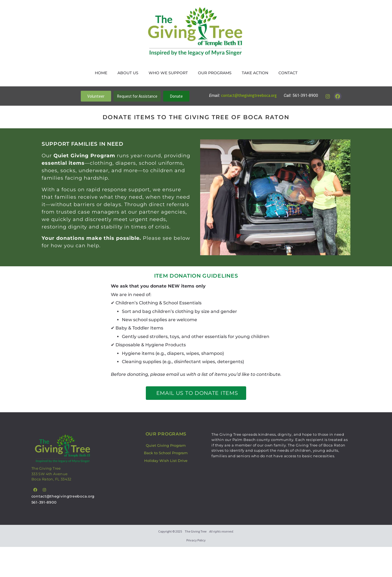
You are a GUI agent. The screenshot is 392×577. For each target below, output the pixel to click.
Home (101, 73)
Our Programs (215, 73)
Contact (288, 73)
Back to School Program (166, 453)
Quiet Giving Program (166, 445)
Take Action (255, 73)
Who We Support (168, 73)
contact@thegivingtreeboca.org (249, 95)
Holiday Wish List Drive (166, 461)
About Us (128, 73)
